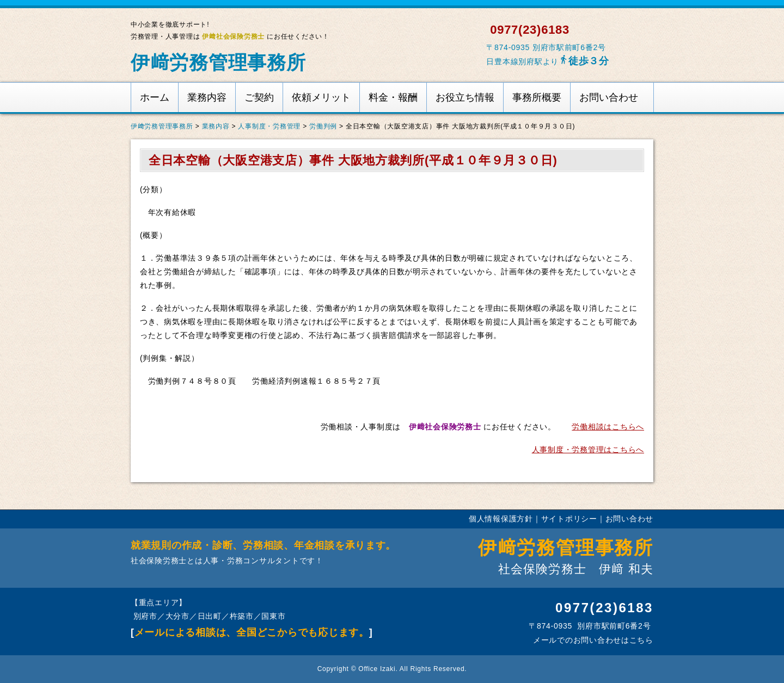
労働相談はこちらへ (608, 427)
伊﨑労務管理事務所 (218, 62)
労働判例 (323, 126)
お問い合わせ (609, 97)
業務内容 (207, 97)
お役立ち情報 (465, 97)
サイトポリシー (569, 519)
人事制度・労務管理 (269, 126)
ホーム (155, 97)
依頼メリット (321, 97)
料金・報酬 (393, 97)
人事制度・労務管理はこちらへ (588, 450)
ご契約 (259, 97)
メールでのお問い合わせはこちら (592, 640)
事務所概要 (537, 97)
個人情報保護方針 (501, 519)
